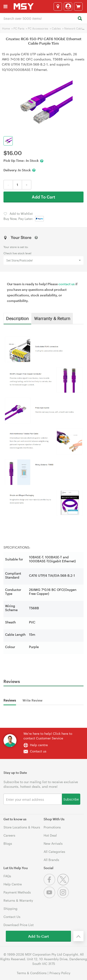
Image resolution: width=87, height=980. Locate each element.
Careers (9, 835)
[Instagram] (64, 897)
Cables (56, 28)
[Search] (80, 19)
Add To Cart (43, 197)
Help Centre (13, 884)
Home (6, 28)
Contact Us (12, 917)
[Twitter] (64, 884)
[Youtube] (50, 897)
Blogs (8, 843)
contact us (67, 284)
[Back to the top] (78, 936)
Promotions (52, 827)
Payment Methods (17, 892)
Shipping (10, 909)
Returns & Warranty (18, 900)
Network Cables (75, 28)
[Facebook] (50, 884)
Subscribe (71, 799)
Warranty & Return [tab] (52, 318)
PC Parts (19, 28)
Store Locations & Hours (22, 827)
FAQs (7, 876)
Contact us (38, 751)
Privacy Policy (60, 973)
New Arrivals (53, 843)
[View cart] (78, 7)
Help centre (39, 745)
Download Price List (19, 925)
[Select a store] (58, 7)
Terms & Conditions (32, 973)
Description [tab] (17, 318)
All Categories (54, 852)
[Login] (68, 7)
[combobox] (43, 18)
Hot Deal (50, 835)
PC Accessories (38, 28)
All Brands (51, 860)
